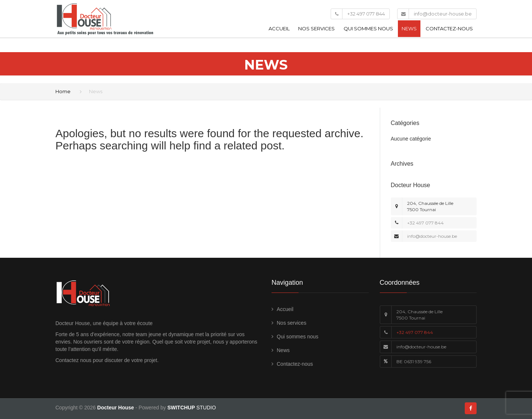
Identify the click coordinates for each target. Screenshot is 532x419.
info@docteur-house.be (443, 14)
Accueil (279, 28)
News (409, 28)
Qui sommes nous (368, 28)
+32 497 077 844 (366, 14)
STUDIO (192, 408)
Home (63, 91)
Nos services (316, 28)
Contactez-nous (449, 28)
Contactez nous (73, 360)
